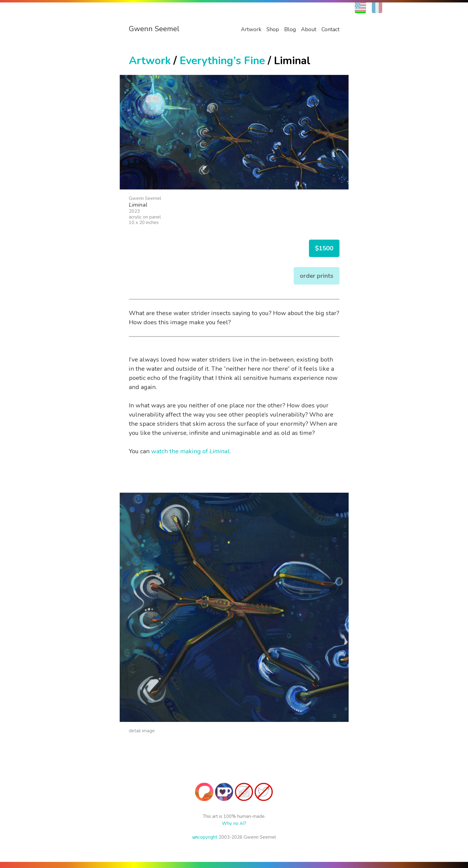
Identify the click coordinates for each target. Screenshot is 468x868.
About (309, 29)
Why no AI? (234, 823)
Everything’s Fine (222, 61)
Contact (330, 29)
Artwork (251, 29)
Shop (273, 29)
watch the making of (190, 451)
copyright (205, 837)
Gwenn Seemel (154, 29)
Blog (290, 29)
